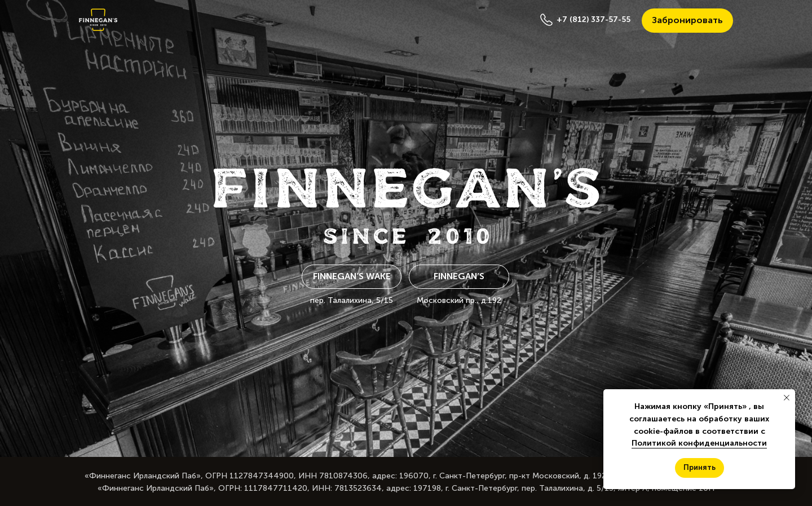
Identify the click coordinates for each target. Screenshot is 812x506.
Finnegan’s (459, 276)
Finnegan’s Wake (352, 276)
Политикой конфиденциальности (699, 443)
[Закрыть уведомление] (787, 398)
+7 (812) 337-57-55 (593, 19)
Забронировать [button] (687, 20)
